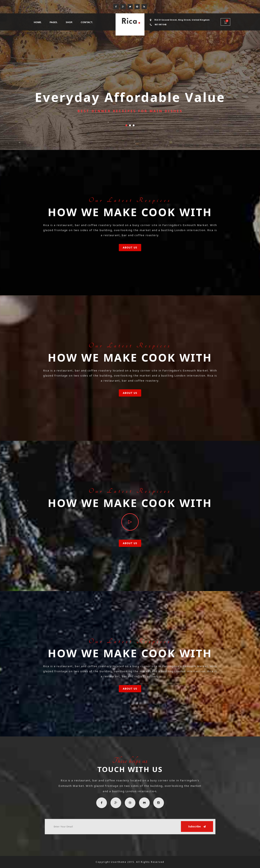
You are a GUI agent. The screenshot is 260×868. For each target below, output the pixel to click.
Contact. (87, 22)
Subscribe (197, 826)
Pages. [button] (54, 22)
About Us (130, 247)
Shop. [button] (69, 22)
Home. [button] (38, 22)
